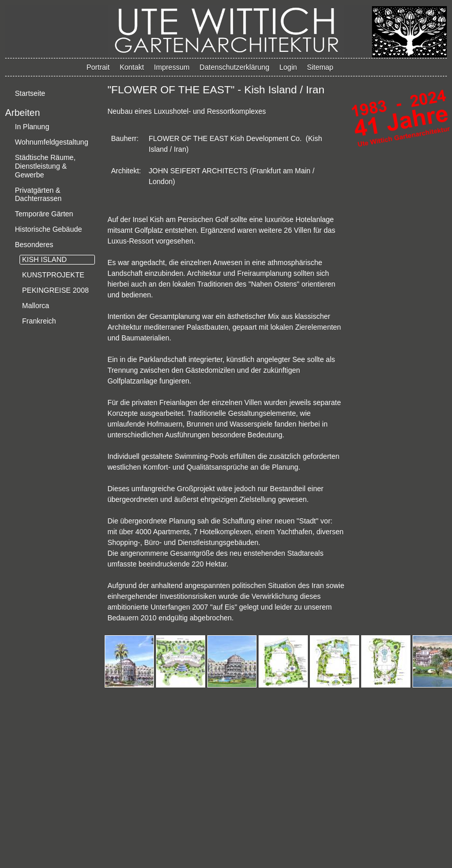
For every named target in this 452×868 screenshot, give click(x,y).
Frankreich (39, 321)
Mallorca (36, 306)
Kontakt (132, 67)
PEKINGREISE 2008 (55, 290)
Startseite (30, 93)
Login (288, 67)
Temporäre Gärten (44, 214)
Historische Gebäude (48, 229)
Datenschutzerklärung (234, 67)
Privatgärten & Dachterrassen (38, 195)
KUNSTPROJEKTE (53, 275)
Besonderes (34, 245)
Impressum (172, 67)
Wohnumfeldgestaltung (52, 142)
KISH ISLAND (44, 259)
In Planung (32, 127)
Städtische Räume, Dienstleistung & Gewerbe (45, 166)
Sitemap (320, 67)
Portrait (98, 67)
